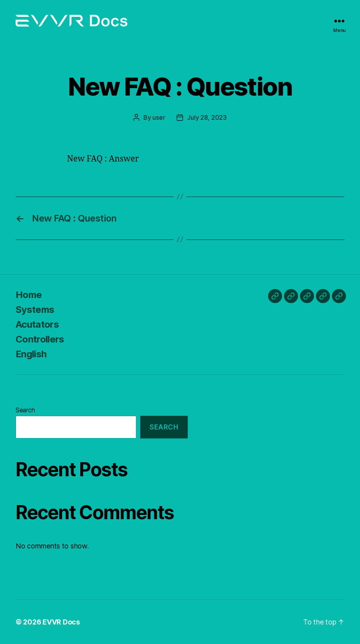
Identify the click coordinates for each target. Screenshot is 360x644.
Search (25, 410)
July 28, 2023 (207, 117)
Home (29, 295)
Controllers (40, 339)
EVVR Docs (61, 622)
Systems (35, 310)
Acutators (37, 324)
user (159, 117)
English (31, 354)
